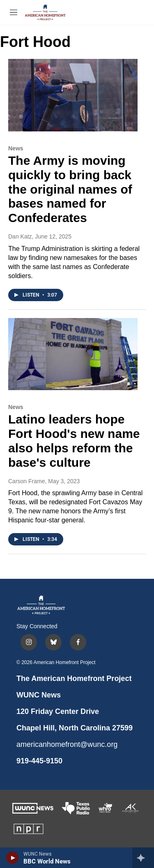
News (16, 148)
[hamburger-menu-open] (14, 12)
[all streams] (143, 858)
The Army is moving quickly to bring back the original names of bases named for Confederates (70, 189)
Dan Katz (20, 236)
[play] (13, 858)
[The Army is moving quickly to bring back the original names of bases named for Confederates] (73, 95)
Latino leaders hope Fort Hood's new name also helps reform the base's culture (74, 441)
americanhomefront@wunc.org (67, 744)
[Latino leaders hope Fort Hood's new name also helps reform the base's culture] (73, 354)
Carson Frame (26, 481)
